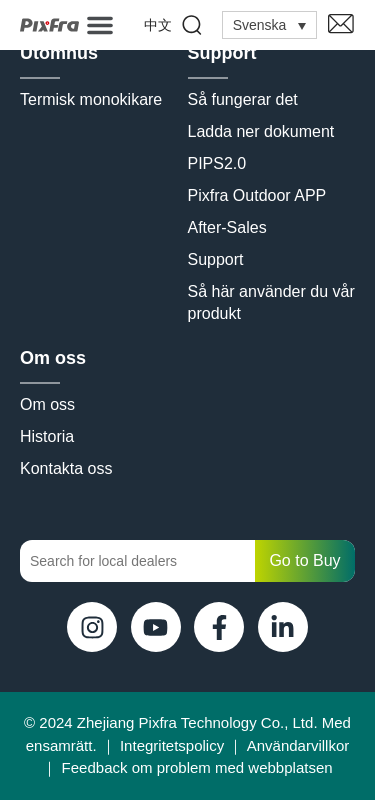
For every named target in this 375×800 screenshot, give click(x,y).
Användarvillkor (298, 745)
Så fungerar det (243, 99)
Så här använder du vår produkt (272, 302)
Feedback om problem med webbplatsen (197, 767)
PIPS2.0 (217, 163)
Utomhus (59, 53)
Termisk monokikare (91, 99)
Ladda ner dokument (261, 131)
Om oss (53, 358)
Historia (47, 436)
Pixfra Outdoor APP (257, 195)
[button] (100, 25)
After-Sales (227, 227)
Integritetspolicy (172, 745)
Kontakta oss (66, 468)
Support (222, 53)
